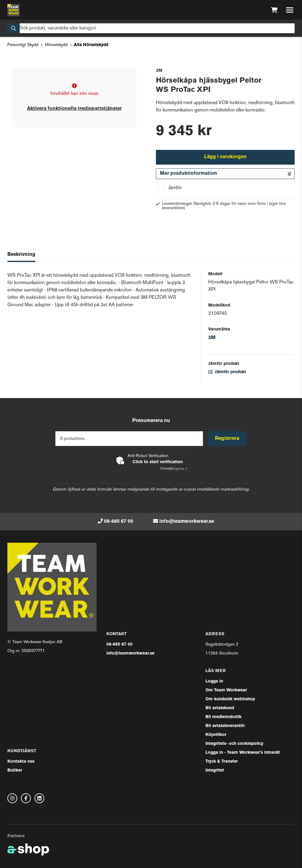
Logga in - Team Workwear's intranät (243, 753)
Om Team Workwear (226, 690)
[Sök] (151, 28)
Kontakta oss (21, 762)
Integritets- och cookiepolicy (234, 744)
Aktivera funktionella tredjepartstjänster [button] (74, 109)
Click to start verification (158, 462)
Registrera (227, 439)
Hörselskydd (56, 45)
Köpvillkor (216, 735)
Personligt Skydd (23, 45)
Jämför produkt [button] (227, 372)
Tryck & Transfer (222, 762)
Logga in (214, 681)
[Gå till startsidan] (14, 10)
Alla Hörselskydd (91, 45)
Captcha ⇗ (174, 469)
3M (212, 338)
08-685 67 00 (119, 522)
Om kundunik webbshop (230, 699)
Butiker (15, 770)
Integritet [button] (215, 770)
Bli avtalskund (220, 708)
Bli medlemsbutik (223, 717)
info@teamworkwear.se (187, 522)
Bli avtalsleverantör (225, 726)
